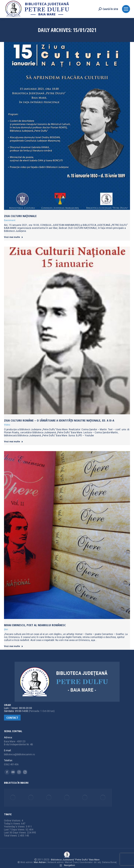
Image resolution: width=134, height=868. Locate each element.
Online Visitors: (13, 821)
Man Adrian (40, 862)
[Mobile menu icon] (126, 9)
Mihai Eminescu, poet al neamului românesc (35, 625)
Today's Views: (13, 824)
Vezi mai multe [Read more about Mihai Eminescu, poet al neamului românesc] (13, 646)
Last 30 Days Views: (15, 833)
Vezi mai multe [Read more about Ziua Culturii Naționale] (13, 237)
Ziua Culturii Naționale (20, 216)
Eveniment (10, 220)
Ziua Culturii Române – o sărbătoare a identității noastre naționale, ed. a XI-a (59, 420)
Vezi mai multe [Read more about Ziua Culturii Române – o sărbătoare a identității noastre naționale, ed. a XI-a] (13, 442)
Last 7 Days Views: (15, 830)
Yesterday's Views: (15, 827)
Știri (6, 629)
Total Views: (11, 836)
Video (7, 425)
